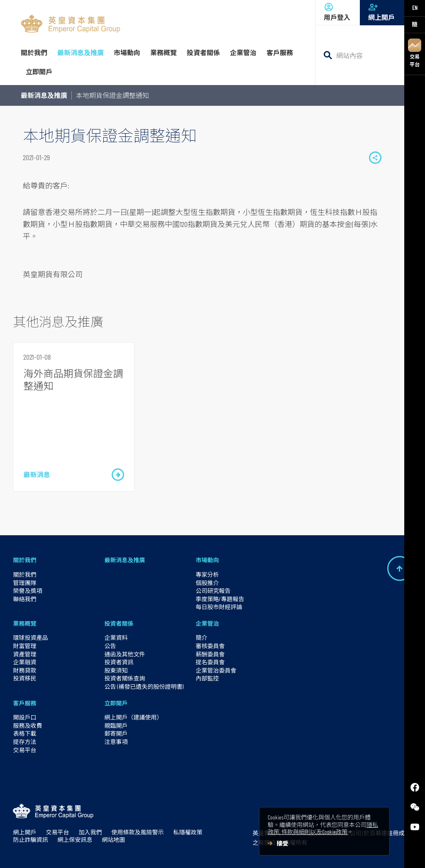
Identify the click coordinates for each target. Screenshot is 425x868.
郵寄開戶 (116, 733)
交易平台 (415, 53)
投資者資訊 (119, 662)
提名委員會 (210, 662)
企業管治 (207, 623)
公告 (110, 646)
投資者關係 (119, 623)
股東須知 (116, 670)
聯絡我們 (24, 599)
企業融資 (24, 662)
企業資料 (116, 638)
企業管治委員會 (216, 670)
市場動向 (207, 560)
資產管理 (24, 654)
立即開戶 (116, 703)
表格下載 (24, 733)
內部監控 (207, 678)
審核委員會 (210, 646)
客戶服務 (24, 703)
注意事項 (116, 742)
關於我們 (24, 560)
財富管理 (24, 646)
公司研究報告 (213, 591)
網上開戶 (382, 12)
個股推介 (207, 583)
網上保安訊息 (75, 840)
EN (415, 8)
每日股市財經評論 (219, 607)
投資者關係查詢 (125, 678)
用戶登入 (338, 12)
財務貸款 (24, 670)
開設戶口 (24, 717)
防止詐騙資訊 (30, 840)
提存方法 (24, 742)
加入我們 (90, 832)
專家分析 (207, 574)
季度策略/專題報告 (220, 599)
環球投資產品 (30, 638)
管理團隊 (24, 583)
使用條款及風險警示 (137, 832)
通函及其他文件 (125, 654)
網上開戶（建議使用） (133, 717)
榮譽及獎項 (27, 591)
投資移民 (24, 678)
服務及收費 (27, 725)
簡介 (201, 638)
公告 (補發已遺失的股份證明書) (144, 686)
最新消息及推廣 (44, 95)
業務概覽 (24, 623)
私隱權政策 (188, 832)
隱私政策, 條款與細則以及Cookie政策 (323, 828)
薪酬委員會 (210, 654)
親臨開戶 (116, 725)
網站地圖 (113, 840)
